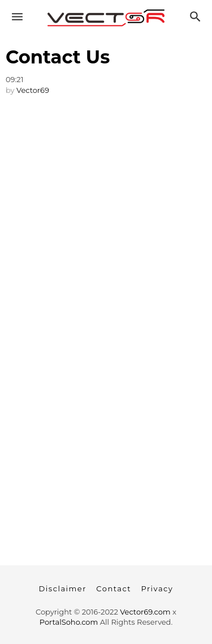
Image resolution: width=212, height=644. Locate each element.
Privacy (157, 588)
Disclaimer (63, 588)
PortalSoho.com (69, 622)
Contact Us (58, 57)
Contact (114, 588)
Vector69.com (145, 612)
